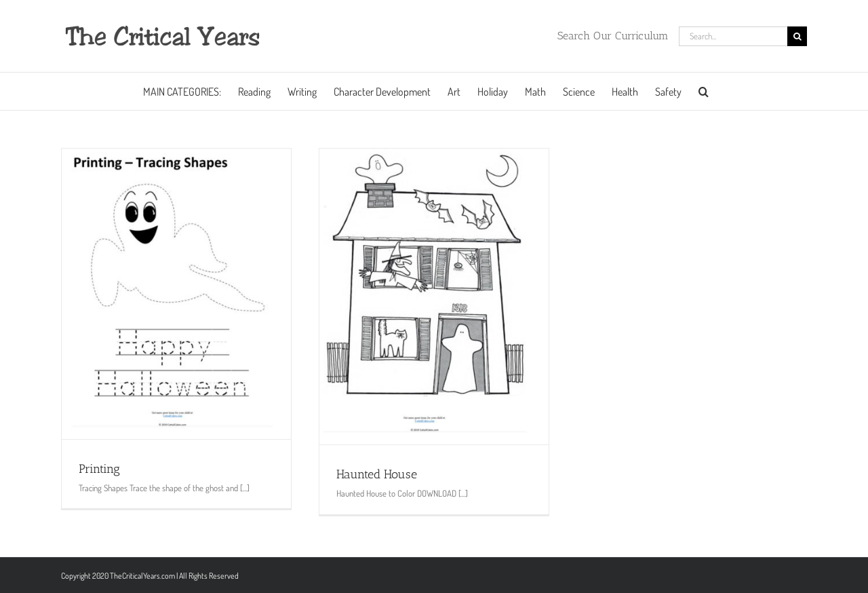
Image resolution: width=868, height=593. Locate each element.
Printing (99, 469)
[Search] (797, 36)
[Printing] (176, 294)
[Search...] (733, 36)
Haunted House (377, 474)
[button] (704, 91)
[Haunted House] (434, 296)
